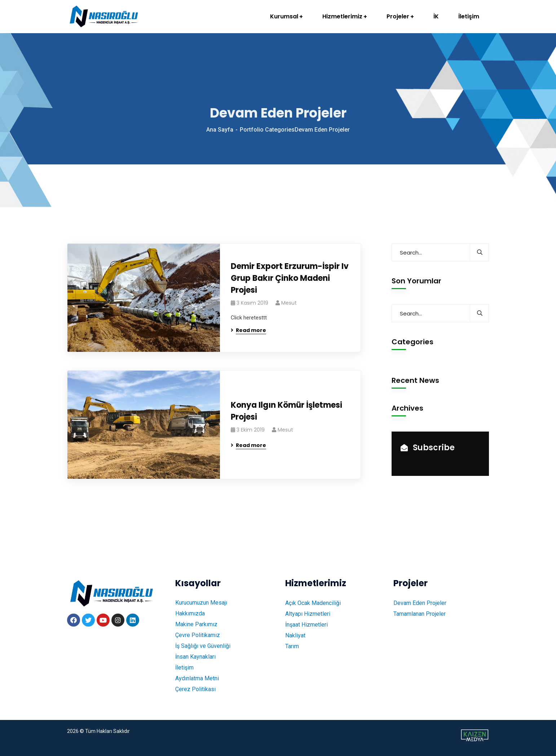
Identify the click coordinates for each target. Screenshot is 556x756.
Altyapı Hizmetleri (308, 614)
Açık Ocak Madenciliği (313, 603)
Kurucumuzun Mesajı (201, 603)
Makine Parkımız (196, 624)
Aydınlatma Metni (197, 678)
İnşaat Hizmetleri (306, 625)
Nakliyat (295, 635)
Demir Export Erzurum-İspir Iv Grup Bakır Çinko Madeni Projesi (290, 278)
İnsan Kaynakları (195, 657)
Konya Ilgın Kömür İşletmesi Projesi (286, 411)
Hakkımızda (190, 613)
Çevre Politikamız (198, 635)
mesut (289, 303)
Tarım (292, 646)
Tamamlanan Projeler (420, 614)
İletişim (184, 667)
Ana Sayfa (220, 130)
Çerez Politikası (195, 689)
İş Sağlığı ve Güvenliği (203, 646)
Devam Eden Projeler (420, 603)
